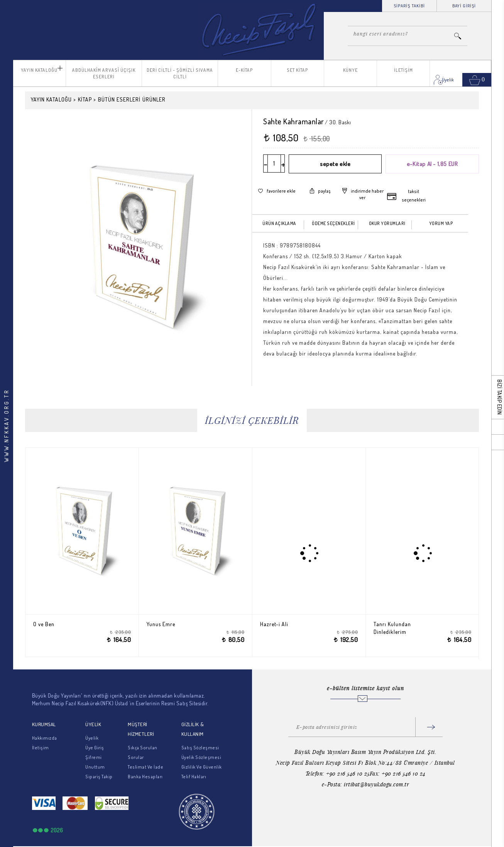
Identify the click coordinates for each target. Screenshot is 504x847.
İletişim (41, 748)
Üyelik (92, 738)
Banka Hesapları (145, 777)
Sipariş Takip (99, 777)
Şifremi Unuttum (95, 762)
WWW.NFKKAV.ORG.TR (6, 425)
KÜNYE (350, 70)
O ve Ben (48, 624)
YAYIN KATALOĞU (39, 70)
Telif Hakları (194, 777)
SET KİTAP (298, 70)
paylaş (324, 191)
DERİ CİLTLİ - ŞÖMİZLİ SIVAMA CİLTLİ (180, 73)
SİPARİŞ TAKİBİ (409, 6)
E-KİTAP (244, 70)
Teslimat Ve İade (145, 767)
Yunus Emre (165, 624)
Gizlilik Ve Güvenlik (202, 767)
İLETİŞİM (403, 70)
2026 (57, 830)
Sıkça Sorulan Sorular (143, 752)
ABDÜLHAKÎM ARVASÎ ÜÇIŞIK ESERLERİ (104, 73)
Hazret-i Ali (278, 624)
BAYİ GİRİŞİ (464, 6)
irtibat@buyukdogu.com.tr (376, 784)
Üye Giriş (95, 748)
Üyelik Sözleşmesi (201, 757)
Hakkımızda (45, 738)
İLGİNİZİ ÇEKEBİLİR (252, 420)
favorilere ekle (281, 191)
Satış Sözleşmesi (200, 748)
